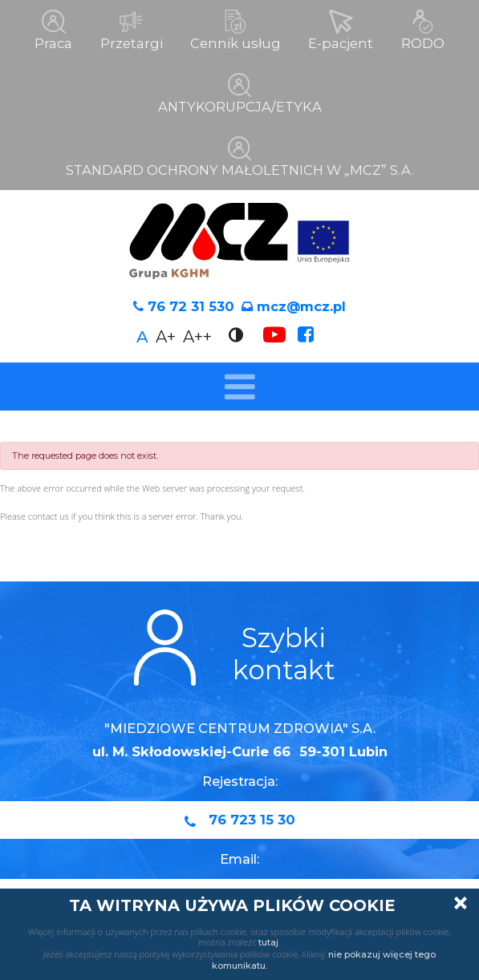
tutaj (268, 942)
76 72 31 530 (191, 305)
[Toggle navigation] (239, 385)
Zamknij (461, 903)
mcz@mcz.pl (301, 305)
